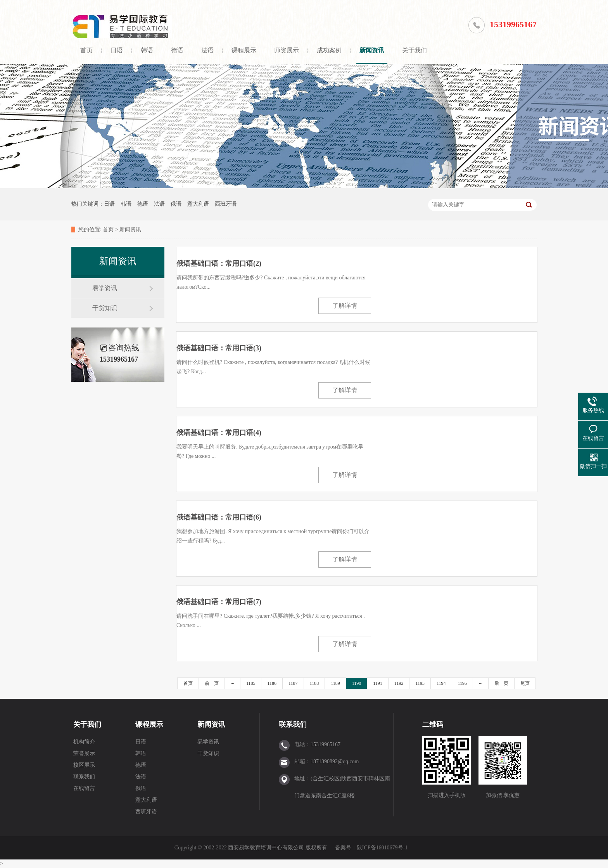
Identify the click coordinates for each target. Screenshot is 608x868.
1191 (378, 683)
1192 (399, 683)
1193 (420, 683)
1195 (463, 683)
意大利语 (198, 204)
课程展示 (244, 50)
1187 (293, 683)
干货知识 (105, 308)
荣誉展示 (84, 753)
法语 (207, 50)
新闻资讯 (372, 50)
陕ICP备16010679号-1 (382, 848)
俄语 (176, 204)
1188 (314, 683)
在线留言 (84, 788)
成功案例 (329, 50)
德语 (177, 50)
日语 (117, 50)
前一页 (212, 683)
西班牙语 (226, 204)
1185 (251, 683)
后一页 (501, 683)
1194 (441, 683)
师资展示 (287, 50)
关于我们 (415, 50)
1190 (357, 683)
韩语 (147, 50)
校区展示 (84, 765)
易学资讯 (105, 288)
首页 (86, 50)
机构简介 (84, 742)
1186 (272, 683)
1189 (335, 683)
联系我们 (84, 777)
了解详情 (345, 306)
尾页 (525, 683)
